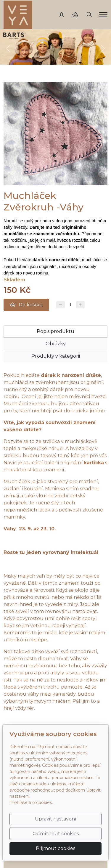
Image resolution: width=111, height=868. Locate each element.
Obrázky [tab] (56, 344)
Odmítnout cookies (56, 834)
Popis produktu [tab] (55, 331)
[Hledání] (89, 15)
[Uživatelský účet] (62, 15)
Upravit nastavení (56, 819)
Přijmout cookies (55, 848)
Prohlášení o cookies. (31, 802)
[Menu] (103, 15)
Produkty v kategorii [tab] (56, 356)
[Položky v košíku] (75, 15)
